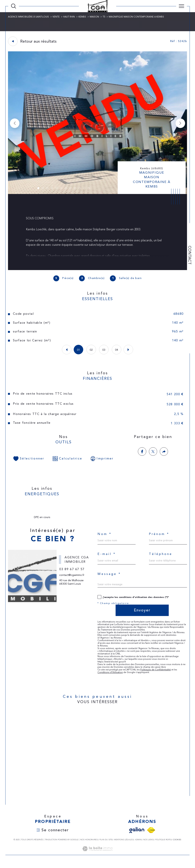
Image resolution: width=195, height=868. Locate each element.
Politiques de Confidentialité (156, 673)
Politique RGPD (163, 843)
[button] (180, 123)
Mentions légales (123, 843)
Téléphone (161, 557)
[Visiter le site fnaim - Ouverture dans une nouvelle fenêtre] (151, 833)
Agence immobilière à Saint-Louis (29, 17)
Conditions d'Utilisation (110, 676)
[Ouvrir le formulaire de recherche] (14, 6)
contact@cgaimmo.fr (72, 582)
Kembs (82, 17)
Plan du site (106, 843)
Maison (95, 17)
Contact (190, 255)
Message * (109, 577)
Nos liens (148, 843)
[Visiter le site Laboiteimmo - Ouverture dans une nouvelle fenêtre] (97, 856)
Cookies (177, 843)
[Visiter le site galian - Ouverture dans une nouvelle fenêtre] (137, 833)
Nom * (105, 536)
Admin (138, 843)
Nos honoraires (89, 843)
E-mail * (107, 557)
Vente (56, 17)
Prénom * (159, 536)
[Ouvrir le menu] (181, 6)
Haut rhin (69, 17)
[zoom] (98, 193)
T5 (104, 17)
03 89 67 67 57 (72, 576)
